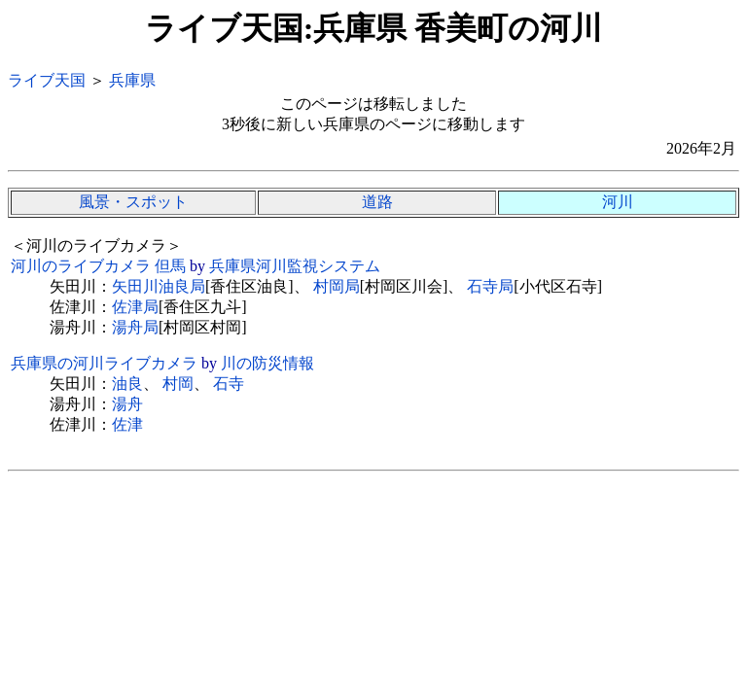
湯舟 (127, 404)
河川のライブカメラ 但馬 (98, 266)
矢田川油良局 (159, 286)
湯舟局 (135, 327)
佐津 (127, 424)
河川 (618, 202)
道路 (377, 202)
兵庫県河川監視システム (295, 266)
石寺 (229, 384)
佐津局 (135, 307)
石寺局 (490, 286)
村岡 (178, 384)
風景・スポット (133, 202)
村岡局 (337, 286)
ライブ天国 (47, 80)
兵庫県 (132, 80)
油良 (127, 384)
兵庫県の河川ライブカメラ (104, 363)
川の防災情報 (267, 363)
